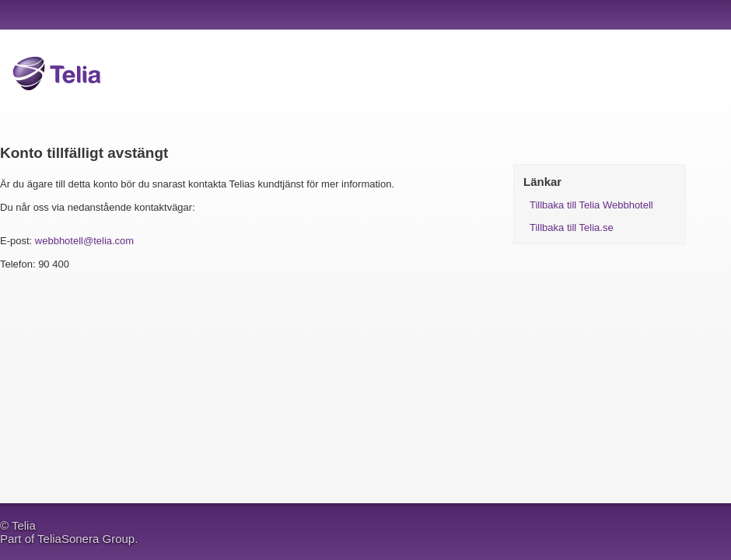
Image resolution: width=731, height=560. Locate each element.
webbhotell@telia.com (84, 241)
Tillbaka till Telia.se (572, 227)
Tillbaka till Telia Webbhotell (591, 205)
